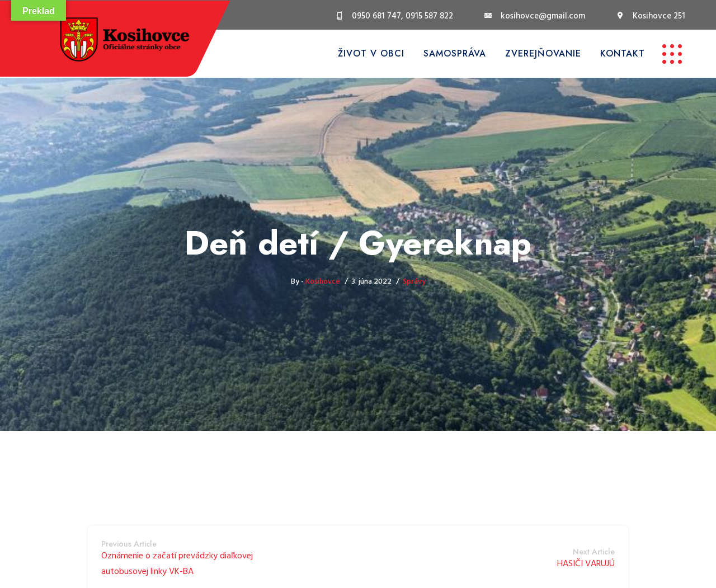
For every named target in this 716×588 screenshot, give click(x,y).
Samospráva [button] (455, 53)
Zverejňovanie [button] (543, 53)
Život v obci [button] (371, 53)
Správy (414, 282)
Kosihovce (323, 282)
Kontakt (623, 53)
